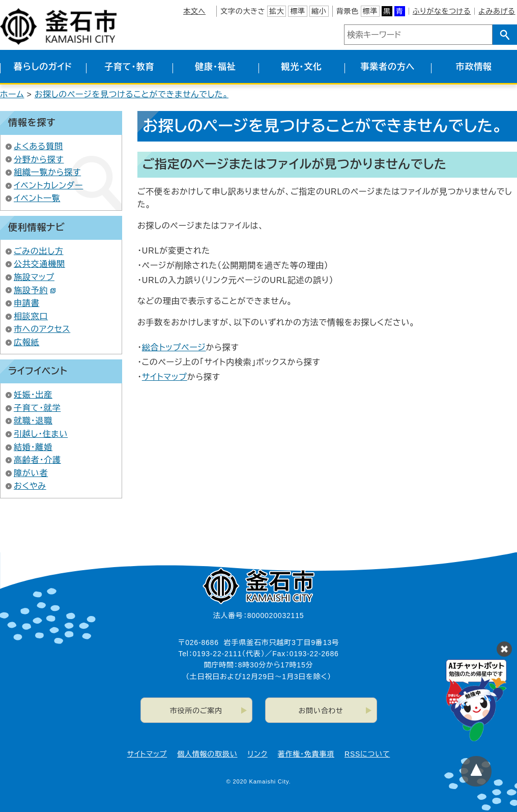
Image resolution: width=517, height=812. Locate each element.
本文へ (194, 11)
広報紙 (26, 342)
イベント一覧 (37, 198)
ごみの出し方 (39, 251)
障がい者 (31, 473)
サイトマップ (165, 377)
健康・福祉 (216, 67)
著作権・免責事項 (306, 754)
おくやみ (30, 486)
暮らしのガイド (43, 67)
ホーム (12, 94)
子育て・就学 (37, 408)
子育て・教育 (129, 67)
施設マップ (34, 277)
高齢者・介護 (37, 460)
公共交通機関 (39, 264)
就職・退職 (33, 421)
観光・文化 (301, 67)
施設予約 (35, 290)
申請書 (26, 303)
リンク (258, 754)
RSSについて (367, 754)
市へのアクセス (42, 329)
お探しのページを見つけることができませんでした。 (132, 94)
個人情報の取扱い (207, 754)
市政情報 (474, 67)
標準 (298, 11)
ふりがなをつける (442, 11)
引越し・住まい (41, 434)
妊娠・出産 (33, 395)
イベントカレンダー (48, 186)
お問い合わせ (321, 711)
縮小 (319, 11)
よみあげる (497, 11)
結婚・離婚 (33, 447)
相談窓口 (31, 316)
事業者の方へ (388, 67)
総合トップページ (174, 347)
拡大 (277, 11)
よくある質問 (38, 146)
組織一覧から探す (47, 172)
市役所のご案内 (196, 711)
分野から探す (39, 160)
